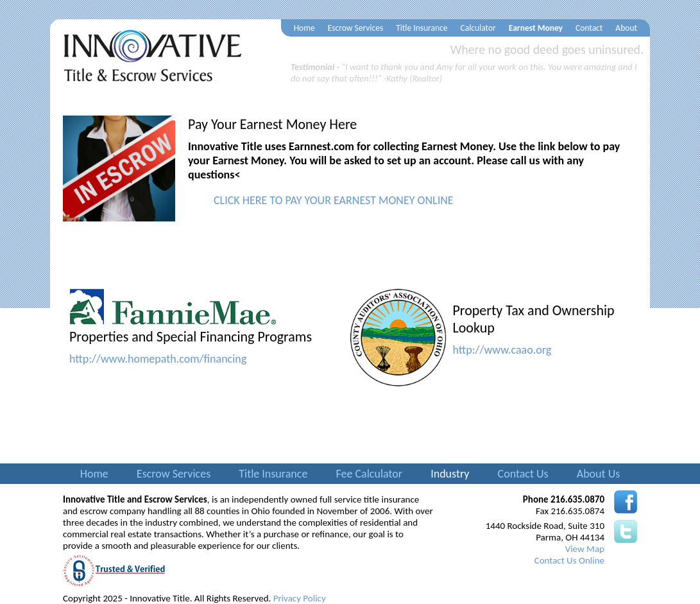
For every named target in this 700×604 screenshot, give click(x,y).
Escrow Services (356, 28)
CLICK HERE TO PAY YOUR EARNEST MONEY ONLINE (334, 200)
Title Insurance (422, 28)
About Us (599, 474)
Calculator (478, 28)
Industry (450, 474)
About (626, 28)
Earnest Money (536, 28)
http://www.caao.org (502, 350)
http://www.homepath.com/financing (158, 359)
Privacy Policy (300, 598)
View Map (585, 549)
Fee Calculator (369, 474)
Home (304, 28)
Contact (589, 28)
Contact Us (523, 474)
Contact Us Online (569, 560)
